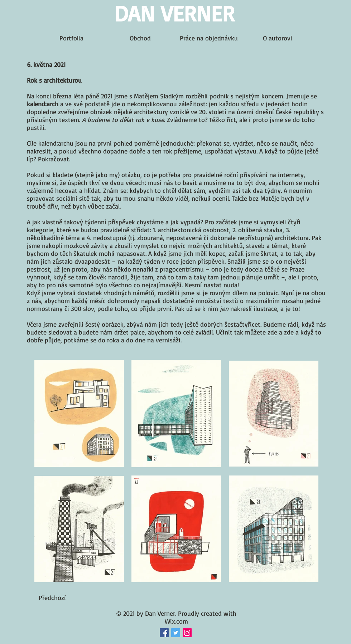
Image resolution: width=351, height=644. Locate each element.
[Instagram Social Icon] (187, 633)
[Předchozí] (52, 597)
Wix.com (176, 621)
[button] (300, 597)
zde (272, 332)
